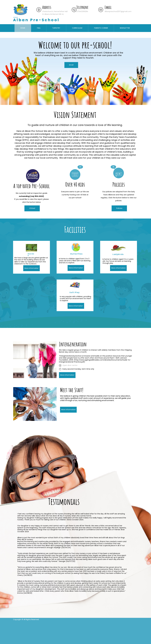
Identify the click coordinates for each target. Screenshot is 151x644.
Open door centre (70, 365)
